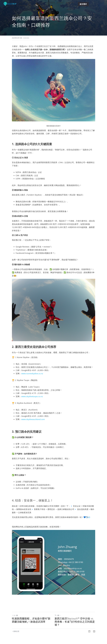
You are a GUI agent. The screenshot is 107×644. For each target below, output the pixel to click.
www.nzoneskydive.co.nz (32, 373)
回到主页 (16, 631)
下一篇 (58, 615)
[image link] (11, 4)
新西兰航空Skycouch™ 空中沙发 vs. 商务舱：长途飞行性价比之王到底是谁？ (75, 622)
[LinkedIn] (89, 631)
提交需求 (83, 4)
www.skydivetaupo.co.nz (32, 396)
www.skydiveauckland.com (33, 419)
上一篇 (15, 615)
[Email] (94, 631)
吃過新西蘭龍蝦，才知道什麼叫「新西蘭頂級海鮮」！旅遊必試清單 (31, 620)
